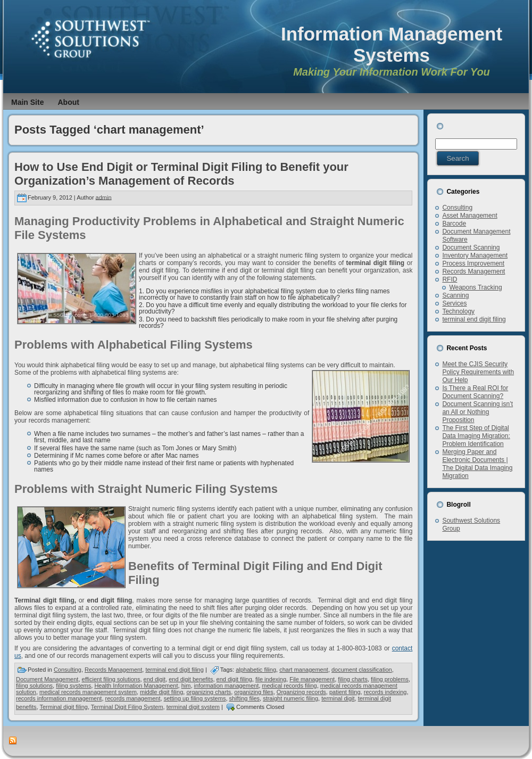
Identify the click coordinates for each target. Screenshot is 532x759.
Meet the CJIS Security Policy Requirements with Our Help (478, 372)
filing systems (73, 686)
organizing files (253, 692)
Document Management (47, 679)
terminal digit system (193, 707)
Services (454, 303)
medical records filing (289, 686)
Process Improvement (473, 263)
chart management (304, 670)
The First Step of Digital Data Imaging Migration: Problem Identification (476, 436)
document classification (362, 670)
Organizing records (301, 692)
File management (312, 679)
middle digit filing (161, 692)
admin (104, 197)
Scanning (455, 295)
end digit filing (234, 679)
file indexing (271, 679)
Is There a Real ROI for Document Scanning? (475, 392)
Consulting (68, 670)
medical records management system (88, 692)
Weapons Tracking (475, 287)
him (186, 686)
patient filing (345, 692)
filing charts (353, 679)
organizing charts (209, 692)
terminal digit (338, 698)
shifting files (244, 698)
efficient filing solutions (111, 679)
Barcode (454, 224)
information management (227, 686)
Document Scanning (471, 247)
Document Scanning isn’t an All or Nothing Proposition (477, 412)
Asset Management (469, 216)
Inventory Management (475, 255)
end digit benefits (191, 679)
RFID (450, 279)
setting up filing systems (195, 698)
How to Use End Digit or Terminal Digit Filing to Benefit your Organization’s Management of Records (181, 174)
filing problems (390, 679)
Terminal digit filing (63, 707)
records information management (59, 698)
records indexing (385, 692)
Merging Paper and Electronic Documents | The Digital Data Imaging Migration (477, 464)
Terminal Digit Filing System (127, 707)
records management (133, 698)
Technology (458, 311)
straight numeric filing (290, 698)
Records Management (113, 670)
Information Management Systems (392, 44)
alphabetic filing (256, 670)
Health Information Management (136, 686)
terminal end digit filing (174, 670)
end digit (155, 679)
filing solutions (34, 686)
